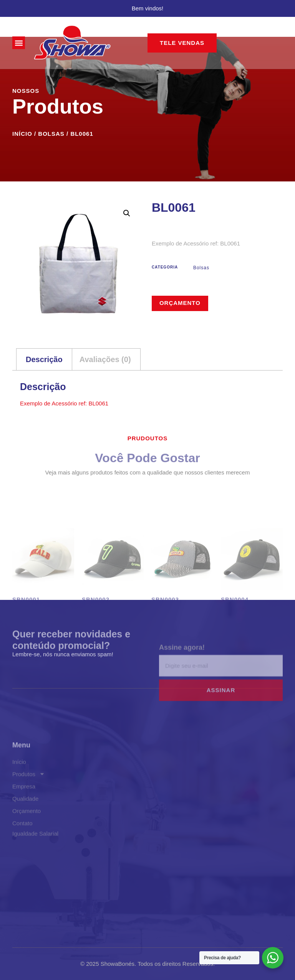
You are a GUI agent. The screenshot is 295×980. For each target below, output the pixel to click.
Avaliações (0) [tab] (105, 359)
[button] (19, 43)
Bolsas (51, 134)
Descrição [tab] (44, 359)
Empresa (24, 813)
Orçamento (180, 303)
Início (22, 134)
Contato (22, 850)
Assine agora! (182, 664)
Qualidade (25, 826)
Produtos (29, 801)
